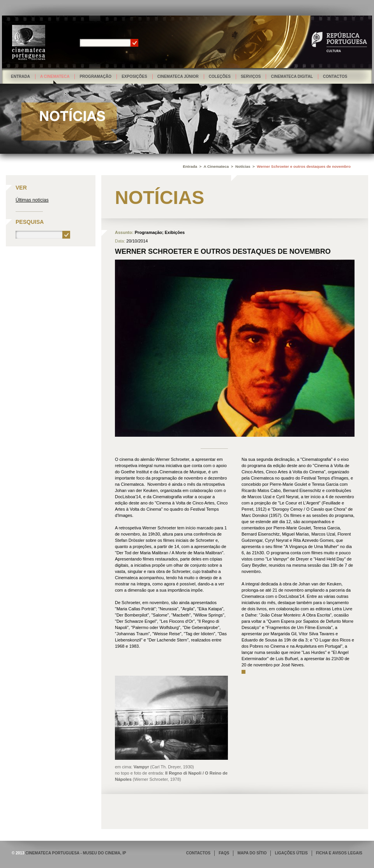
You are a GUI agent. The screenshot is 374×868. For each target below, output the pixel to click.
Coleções (220, 76)
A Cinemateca (55, 76)
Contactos (335, 76)
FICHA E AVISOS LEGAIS (339, 853)
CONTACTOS (198, 853)
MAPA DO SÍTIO (252, 853)
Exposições (134, 76)
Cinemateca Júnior (178, 76)
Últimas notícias (32, 200)
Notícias (243, 166)
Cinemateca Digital (292, 76)
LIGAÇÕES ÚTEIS (291, 853)
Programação (95, 76)
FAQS (224, 853)
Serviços (251, 76)
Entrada (20, 76)
